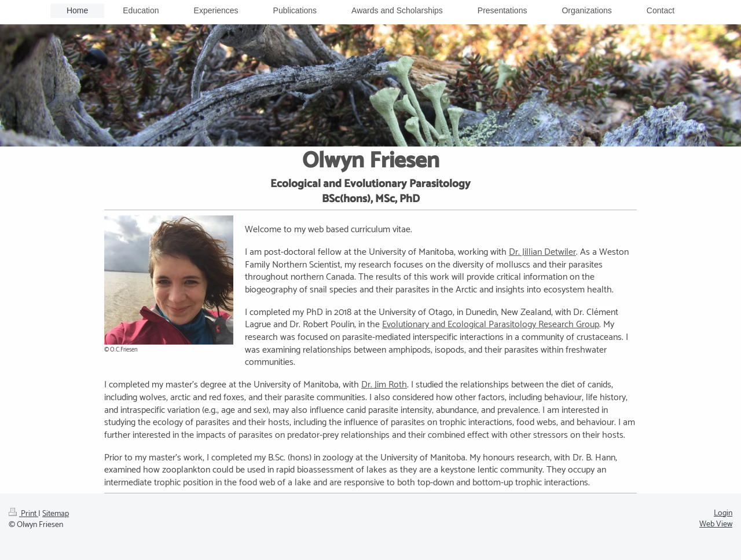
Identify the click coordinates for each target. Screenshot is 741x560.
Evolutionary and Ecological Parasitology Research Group (491, 325)
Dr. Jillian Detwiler (542, 252)
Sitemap (56, 514)
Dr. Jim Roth (384, 385)
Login (723, 513)
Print (23, 514)
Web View (716, 524)
